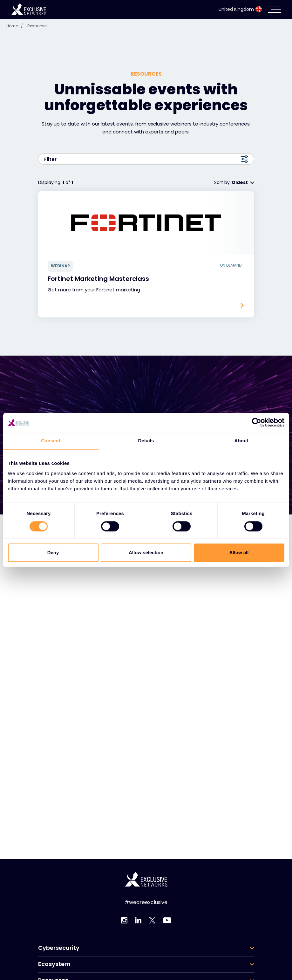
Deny (53, 553)
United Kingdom (240, 9)
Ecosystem (54, 964)
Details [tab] (146, 441)
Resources (37, 26)
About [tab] (241, 441)
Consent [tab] (51, 441)
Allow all (239, 553)
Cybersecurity (59, 948)
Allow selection (146, 553)
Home (16, 26)
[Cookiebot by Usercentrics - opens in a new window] (257, 422)
